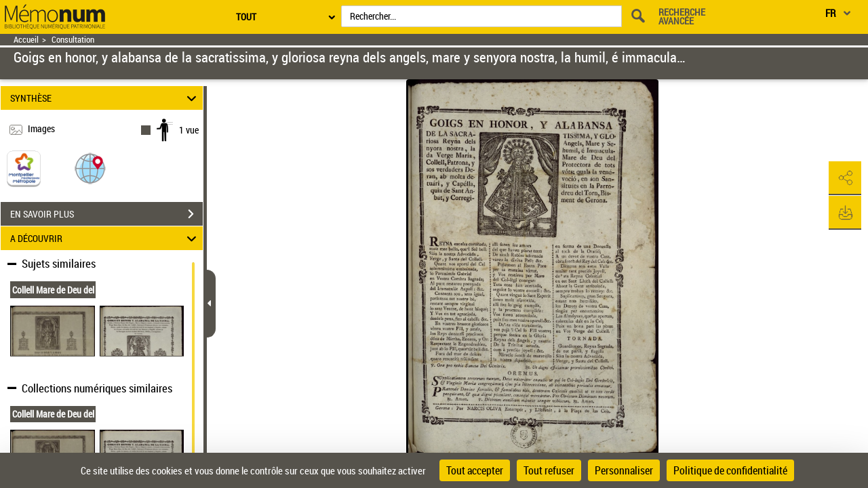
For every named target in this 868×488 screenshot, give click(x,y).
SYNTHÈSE (105, 98)
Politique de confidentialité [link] (730, 470)
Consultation (73, 40)
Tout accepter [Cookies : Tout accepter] (475, 470)
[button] (90, 168)
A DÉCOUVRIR (105, 238)
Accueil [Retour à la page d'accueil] (26, 40)
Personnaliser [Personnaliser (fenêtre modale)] (624, 470)
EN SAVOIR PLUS (106, 214)
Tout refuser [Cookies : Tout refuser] (549, 470)
